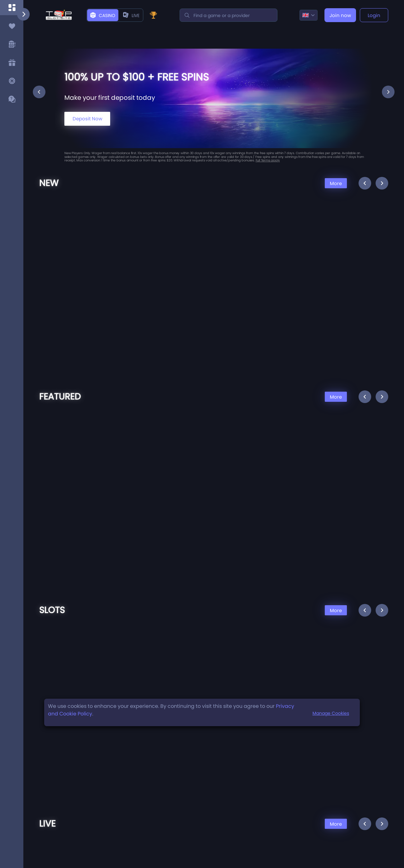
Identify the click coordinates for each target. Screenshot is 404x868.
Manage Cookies (331, 713)
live (131, 15)
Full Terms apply (268, 160)
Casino (103, 15)
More (336, 183)
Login (374, 15)
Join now (340, 15)
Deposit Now (87, 119)
